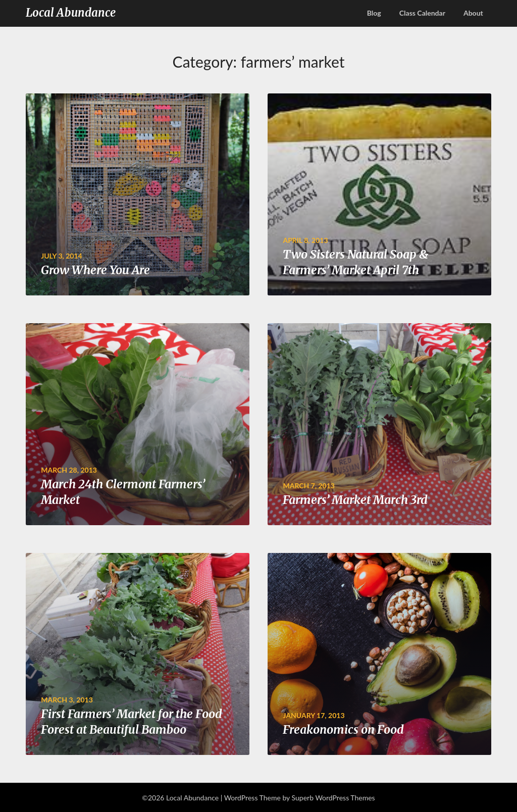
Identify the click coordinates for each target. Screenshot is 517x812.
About (473, 13)
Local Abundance (71, 13)
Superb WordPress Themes (333, 798)
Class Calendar (422, 13)
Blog (374, 13)
